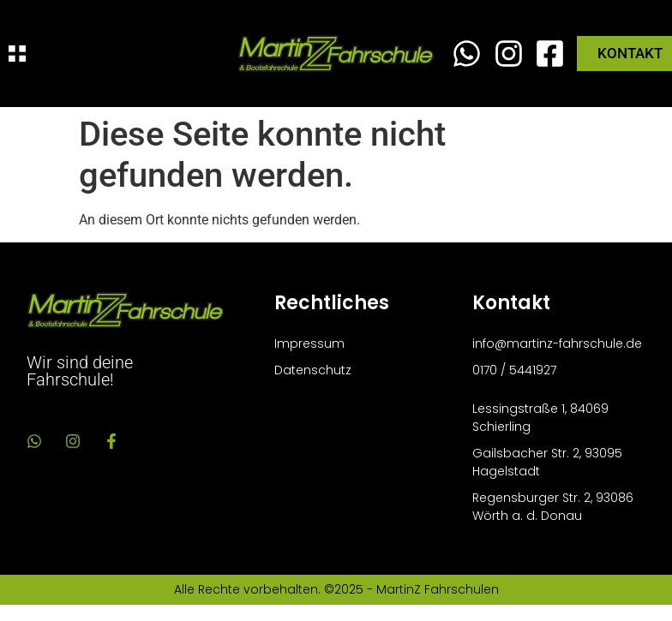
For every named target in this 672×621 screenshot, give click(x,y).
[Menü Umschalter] (17, 54)
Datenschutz (313, 370)
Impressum (309, 343)
